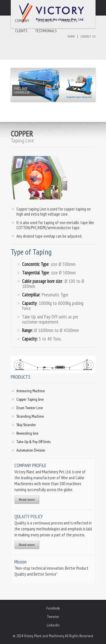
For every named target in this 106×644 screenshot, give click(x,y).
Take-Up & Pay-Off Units (33, 442)
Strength (45, 21)
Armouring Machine (31, 391)
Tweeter (53, 617)
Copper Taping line (30, 399)
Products (69, 21)
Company (22, 21)
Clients (21, 31)
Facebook (53, 608)
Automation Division (31, 450)
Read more (27, 500)
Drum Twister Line (30, 408)
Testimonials (46, 31)
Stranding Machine (30, 416)
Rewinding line (27, 433)
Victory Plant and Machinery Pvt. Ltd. (53, 14)
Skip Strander (26, 425)
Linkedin (53, 625)
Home (71, 36)
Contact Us (88, 36)
